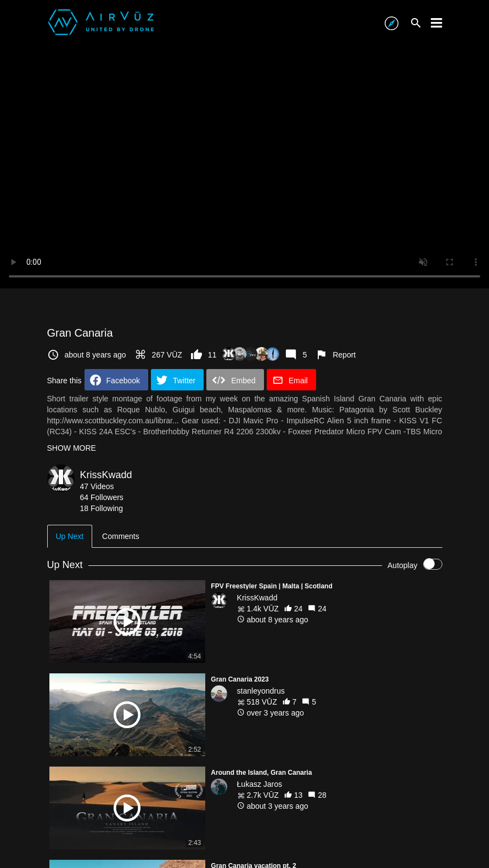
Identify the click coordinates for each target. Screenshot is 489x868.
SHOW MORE (72, 448)
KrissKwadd (106, 475)
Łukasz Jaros (260, 784)
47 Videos (97, 486)
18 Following (102, 508)
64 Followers (102, 497)
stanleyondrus (261, 691)
